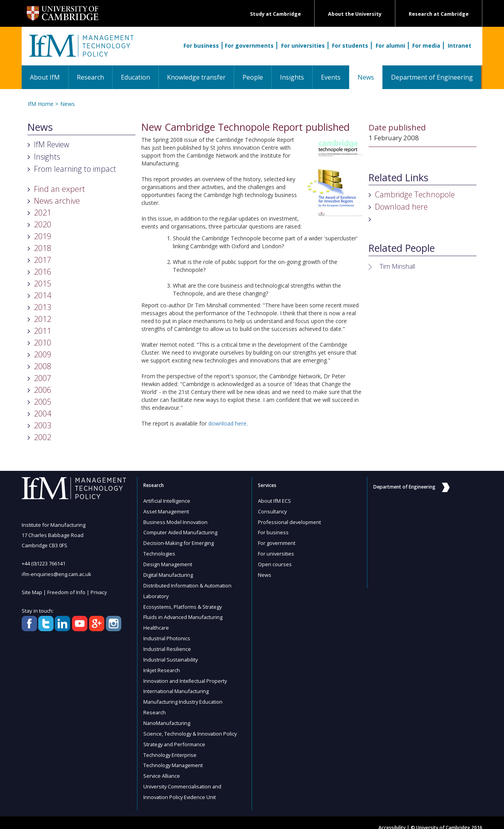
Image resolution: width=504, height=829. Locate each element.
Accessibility (392, 818)
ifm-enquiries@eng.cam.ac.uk (57, 574)
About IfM (45, 77)
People (253, 77)
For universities (303, 46)
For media (426, 46)
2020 (43, 224)
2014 (43, 295)
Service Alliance (162, 767)
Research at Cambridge (439, 14)
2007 (43, 378)
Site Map (32, 592)
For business (201, 46)
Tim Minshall (397, 266)
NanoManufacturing (167, 716)
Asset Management (167, 511)
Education (135, 77)
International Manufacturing (177, 685)
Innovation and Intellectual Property (186, 675)
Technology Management (174, 757)
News (370, 77)
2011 (43, 331)
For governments (249, 46)
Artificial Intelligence (167, 501)
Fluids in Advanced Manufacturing (184, 613)
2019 (43, 236)
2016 (43, 272)
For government (277, 542)
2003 (43, 425)
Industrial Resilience (167, 644)
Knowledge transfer (196, 77)
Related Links (398, 178)
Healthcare (157, 624)
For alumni (390, 46)
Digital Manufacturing (169, 572)
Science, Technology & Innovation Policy (191, 726)
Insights (292, 77)
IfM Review (52, 144)
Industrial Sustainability (171, 654)
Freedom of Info (67, 592)
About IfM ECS (274, 501)
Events (331, 77)
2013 (43, 307)
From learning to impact (75, 169)
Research (90, 77)
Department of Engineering (432, 77)
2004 (43, 414)
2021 (43, 213)
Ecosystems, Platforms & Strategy (183, 603)
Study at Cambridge (275, 14)
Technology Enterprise (170, 747)
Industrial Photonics (167, 634)
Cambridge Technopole (415, 194)
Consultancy (273, 511)
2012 (43, 319)
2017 (43, 260)
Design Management (168, 562)
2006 (43, 390)
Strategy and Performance (175, 736)
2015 (43, 283)
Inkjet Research (162, 665)
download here (227, 423)
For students (350, 46)
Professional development (290, 521)
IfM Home (41, 104)
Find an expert (59, 189)
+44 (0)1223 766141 (44, 563)
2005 (43, 402)
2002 (43, 437)
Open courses (275, 562)
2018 (43, 248)
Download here (401, 207)
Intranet (460, 46)
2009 (43, 354)
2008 (43, 366)
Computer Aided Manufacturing (181, 532)
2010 (43, 343)
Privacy (100, 592)
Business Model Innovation (176, 521)
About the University (355, 14)
